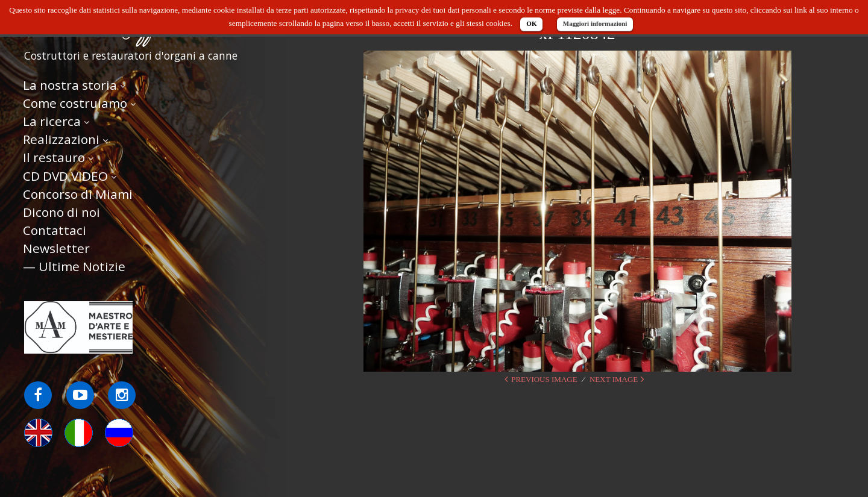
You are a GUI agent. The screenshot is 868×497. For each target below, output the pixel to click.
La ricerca (52, 121)
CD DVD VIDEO (65, 176)
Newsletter (56, 248)
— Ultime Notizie (74, 266)
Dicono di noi (61, 212)
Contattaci (55, 230)
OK (531, 23)
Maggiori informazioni (595, 23)
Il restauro (54, 157)
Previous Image (544, 379)
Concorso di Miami (78, 194)
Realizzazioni (61, 139)
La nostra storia (70, 85)
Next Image (614, 379)
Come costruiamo (75, 103)
